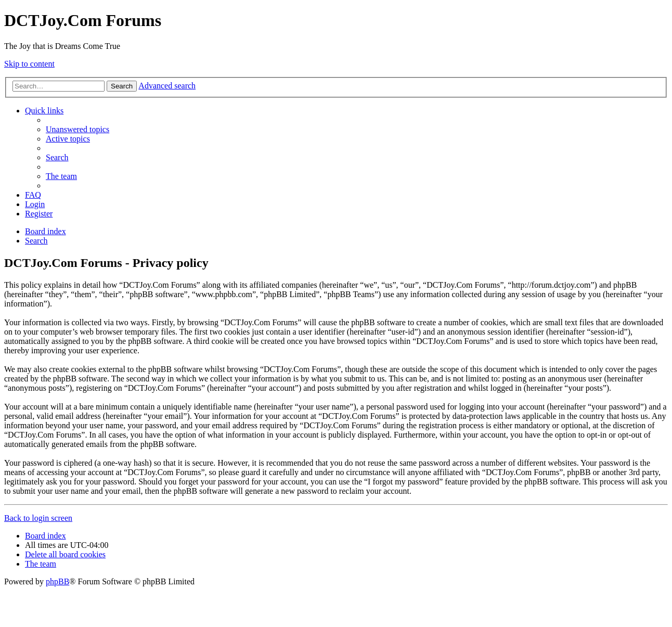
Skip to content (29, 64)
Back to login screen (38, 518)
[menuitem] (77, 129)
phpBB (57, 581)
